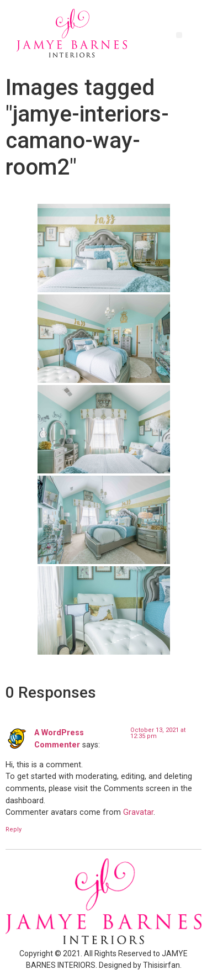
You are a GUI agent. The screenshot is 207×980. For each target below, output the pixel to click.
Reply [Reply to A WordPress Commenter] (14, 829)
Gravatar (138, 812)
